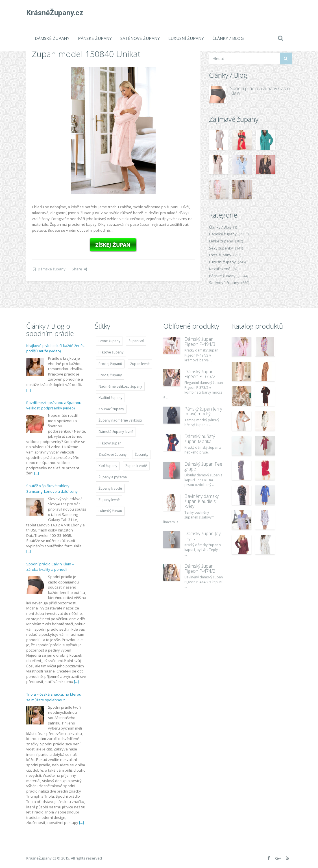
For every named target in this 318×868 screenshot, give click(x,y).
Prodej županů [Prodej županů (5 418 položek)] (110, 364)
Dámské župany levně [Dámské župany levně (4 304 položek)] (116, 432)
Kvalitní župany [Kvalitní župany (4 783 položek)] (110, 398)
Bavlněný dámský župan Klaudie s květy (202, 501)
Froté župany (220, 255)
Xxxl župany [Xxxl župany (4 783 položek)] (108, 466)
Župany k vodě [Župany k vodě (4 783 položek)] (110, 488)
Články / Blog (228, 38)
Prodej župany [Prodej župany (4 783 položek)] (110, 375)
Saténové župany (140, 38)
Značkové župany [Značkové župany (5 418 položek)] (113, 454)
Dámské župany (52, 38)
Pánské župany (95, 38)
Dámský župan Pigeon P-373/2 (200, 374)
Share (79, 269)
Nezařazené (220, 269)
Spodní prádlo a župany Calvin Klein (260, 91)
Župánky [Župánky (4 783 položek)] (141, 454)
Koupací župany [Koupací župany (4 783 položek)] (111, 409)
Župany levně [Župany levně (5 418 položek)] (109, 500)
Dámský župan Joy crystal (202, 536)
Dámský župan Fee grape (203, 466)
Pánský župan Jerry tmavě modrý (203, 411)
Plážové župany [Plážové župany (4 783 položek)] (111, 352)
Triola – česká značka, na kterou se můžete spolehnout (54, 697)
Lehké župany (221, 241)
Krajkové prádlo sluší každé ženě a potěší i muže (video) (56, 348)
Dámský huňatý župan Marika (200, 439)
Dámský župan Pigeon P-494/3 (200, 342)
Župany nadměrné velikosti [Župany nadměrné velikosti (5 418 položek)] (120, 420)
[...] (29, 390)
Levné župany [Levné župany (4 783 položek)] (109, 341)
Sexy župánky (221, 248)
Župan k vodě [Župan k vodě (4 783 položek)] (136, 466)
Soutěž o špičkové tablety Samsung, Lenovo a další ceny (52, 489)
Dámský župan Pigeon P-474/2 (200, 568)
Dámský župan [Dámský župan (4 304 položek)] (110, 511)
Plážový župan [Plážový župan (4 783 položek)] (110, 443)
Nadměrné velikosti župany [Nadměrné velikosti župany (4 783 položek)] (120, 386)
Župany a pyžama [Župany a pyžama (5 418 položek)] (113, 477)
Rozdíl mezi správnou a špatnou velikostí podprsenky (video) (54, 405)
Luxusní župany (186, 38)
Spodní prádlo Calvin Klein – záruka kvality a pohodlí (50, 567)
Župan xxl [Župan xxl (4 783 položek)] (136, 341)
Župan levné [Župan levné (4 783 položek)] (140, 364)
